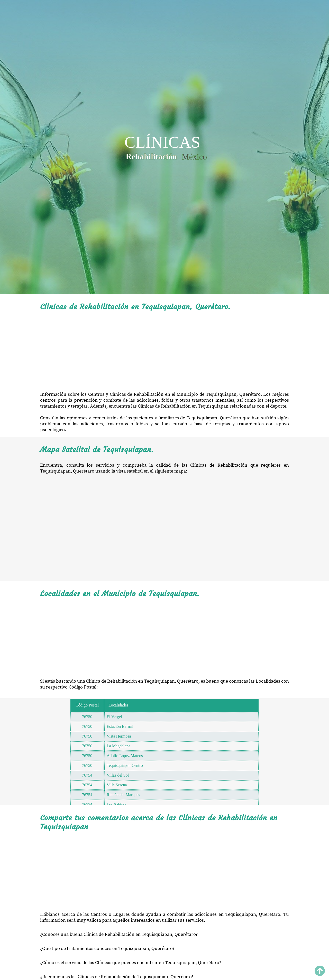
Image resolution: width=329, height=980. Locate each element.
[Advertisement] (164, 351)
